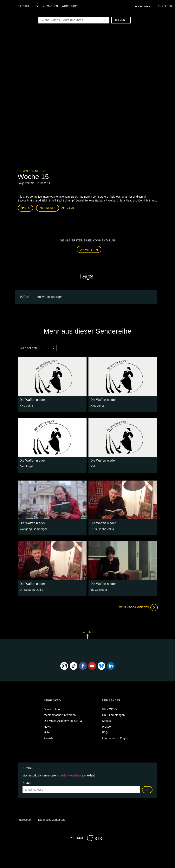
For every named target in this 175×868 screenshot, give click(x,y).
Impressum (25, 820)
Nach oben (87, 634)
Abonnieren (48, 208)
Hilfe (47, 732)
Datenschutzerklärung (52, 820)
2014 (25, 296)
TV (38, 6)
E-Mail (27, 783)
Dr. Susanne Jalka (102, 529)
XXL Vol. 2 (97, 405)
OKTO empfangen (113, 715)
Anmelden (89, 249)
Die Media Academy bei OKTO (63, 720)
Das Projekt (27, 466)
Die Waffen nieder (32, 171)
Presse (106, 726)
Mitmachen (51, 6)
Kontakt (107, 720)
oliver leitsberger (50, 296)
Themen (122, 20)
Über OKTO (109, 709)
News (47, 726)
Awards (49, 738)
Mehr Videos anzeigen (138, 607)
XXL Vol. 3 (26, 405)
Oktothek (25, 6)
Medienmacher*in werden (60, 715)
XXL (93, 466)
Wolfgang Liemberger (33, 529)
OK (147, 789)
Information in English (116, 738)
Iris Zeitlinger (99, 589)
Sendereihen (52, 709)
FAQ (105, 732)
